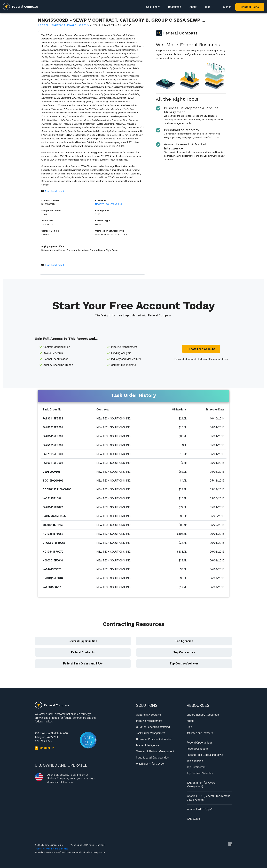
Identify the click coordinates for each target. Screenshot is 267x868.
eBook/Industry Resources (203, 715)
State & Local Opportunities (152, 758)
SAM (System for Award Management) (201, 785)
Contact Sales (250, 7)
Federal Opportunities (83, 641)
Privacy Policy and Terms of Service (51, 849)
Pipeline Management (149, 721)
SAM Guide (193, 819)
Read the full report (54, 191)
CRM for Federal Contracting (153, 727)
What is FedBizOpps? (200, 809)
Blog (208, 7)
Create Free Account (201, 349)
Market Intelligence (148, 745)
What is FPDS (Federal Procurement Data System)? (208, 798)
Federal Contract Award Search (63, 25)
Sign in (227, 7)
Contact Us (47, 748)
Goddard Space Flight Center (104, 250)
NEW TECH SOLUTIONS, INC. (109, 204)
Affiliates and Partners (200, 733)
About (193, 7)
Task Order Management (151, 733)
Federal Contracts (83, 652)
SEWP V (45, 235)
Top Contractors (184, 652)
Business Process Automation (154, 739)
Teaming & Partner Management (155, 751)
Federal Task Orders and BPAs (83, 664)
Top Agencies (184, 641)
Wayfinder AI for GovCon (151, 764)
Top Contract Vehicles (184, 664)
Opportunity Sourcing (148, 715)
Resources (175, 7)
